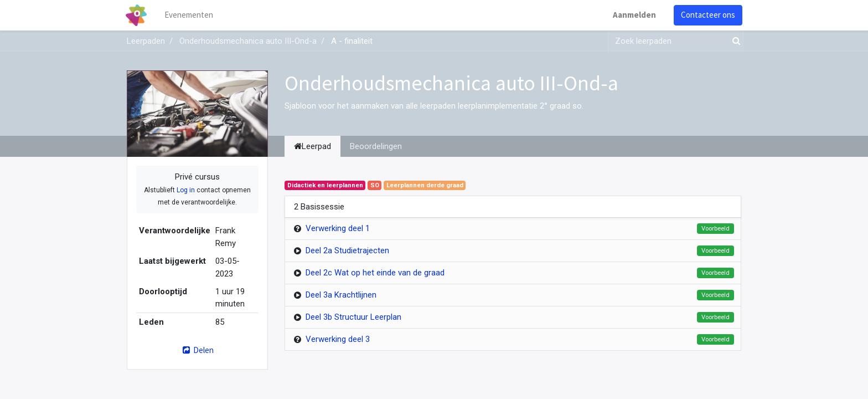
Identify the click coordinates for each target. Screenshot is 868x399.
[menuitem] (190, 15)
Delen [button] (197, 350)
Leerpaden (146, 41)
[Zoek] (734, 41)
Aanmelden (633, 15)
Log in (186, 190)
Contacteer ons (707, 15)
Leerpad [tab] (312, 146)
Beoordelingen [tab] (376, 146)
